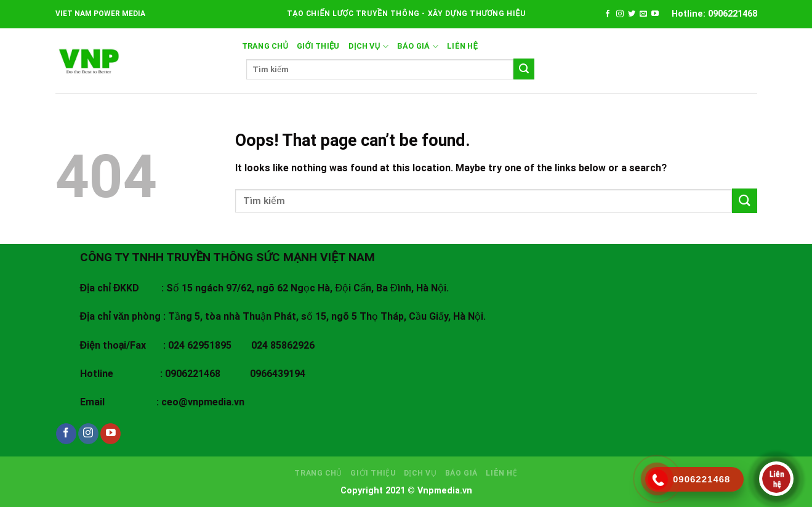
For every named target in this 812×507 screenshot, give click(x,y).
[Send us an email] (643, 14)
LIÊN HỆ (462, 46)
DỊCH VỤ (368, 47)
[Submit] (524, 69)
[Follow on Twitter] (632, 14)
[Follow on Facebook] (608, 14)
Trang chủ (265, 46)
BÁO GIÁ (418, 47)
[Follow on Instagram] (620, 14)
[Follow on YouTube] (655, 14)
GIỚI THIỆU (318, 46)
